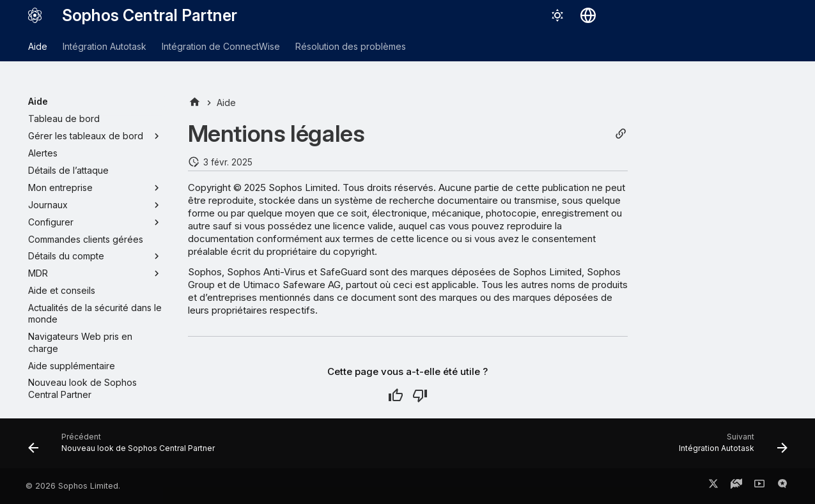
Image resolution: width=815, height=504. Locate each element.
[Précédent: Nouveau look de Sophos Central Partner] (125, 447)
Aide (38, 46)
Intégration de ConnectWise (221, 46)
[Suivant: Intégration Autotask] (730, 447)
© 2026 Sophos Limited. (73, 486)
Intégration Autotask (105, 46)
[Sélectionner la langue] (588, 15)
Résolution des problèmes (351, 46)
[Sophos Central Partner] (35, 15)
